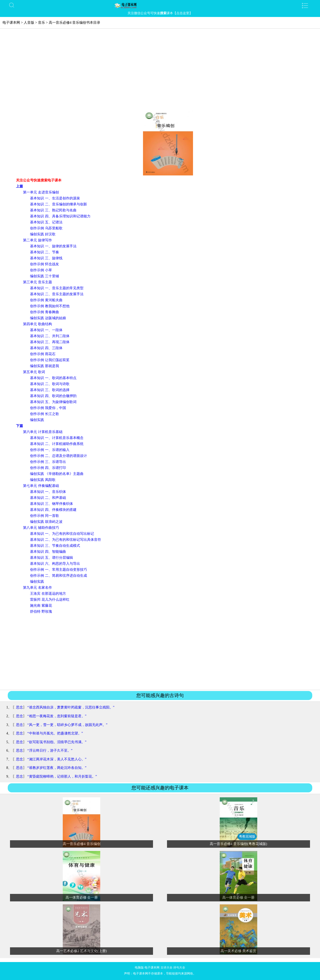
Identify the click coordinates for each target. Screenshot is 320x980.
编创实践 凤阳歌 (43, 480)
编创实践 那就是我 (44, 366)
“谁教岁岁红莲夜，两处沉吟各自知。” (57, 768)
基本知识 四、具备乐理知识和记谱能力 (60, 216)
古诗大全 (166, 968)
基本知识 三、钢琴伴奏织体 (51, 504)
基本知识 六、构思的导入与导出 (55, 564)
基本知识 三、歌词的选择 (50, 390)
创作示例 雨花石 (43, 354)
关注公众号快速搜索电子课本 (39, 180)
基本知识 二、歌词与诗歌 (50, 384)
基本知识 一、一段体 (46, 330)
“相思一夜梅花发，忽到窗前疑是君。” (57, 716)
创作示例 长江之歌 (44, 414)
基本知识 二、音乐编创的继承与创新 (58, 204)
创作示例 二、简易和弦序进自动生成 (58, 576)
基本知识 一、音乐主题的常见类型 (57, 288)
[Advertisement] (160, 71)
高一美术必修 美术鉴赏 (238, 951)
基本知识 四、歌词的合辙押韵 (53, 396)
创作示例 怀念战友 (44, 264)
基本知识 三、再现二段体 (50, 342)
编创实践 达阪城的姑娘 (48, 318)
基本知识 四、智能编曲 (48, 552)
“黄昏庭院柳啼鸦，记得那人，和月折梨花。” (62, 776)
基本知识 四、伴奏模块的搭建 (53, 510)
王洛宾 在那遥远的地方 (48, 594)
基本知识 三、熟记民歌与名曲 (53, 210)
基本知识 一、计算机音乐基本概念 (57, 438)
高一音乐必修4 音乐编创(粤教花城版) (238, 844)
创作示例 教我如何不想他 (50, 306)
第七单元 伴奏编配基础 (41, 486)
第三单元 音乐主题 (37, 282)
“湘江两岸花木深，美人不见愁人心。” (57, 759)
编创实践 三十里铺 (44, 276)
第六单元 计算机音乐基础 (43, 432)
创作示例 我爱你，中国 (48, 408)
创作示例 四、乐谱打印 (48, 468)
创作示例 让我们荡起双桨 (50, 360)
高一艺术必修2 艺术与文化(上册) (81, 951)
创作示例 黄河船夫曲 (46, 300)
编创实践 (37, 420)
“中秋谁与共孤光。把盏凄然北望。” (55, 733)
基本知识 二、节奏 (44, 252)
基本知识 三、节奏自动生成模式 (55, 546)
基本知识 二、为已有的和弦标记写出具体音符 (65, 540)
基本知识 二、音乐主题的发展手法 (57, 294)
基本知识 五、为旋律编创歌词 (53, 402)
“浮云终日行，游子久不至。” (50, 751)
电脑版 (139, 968)
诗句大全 (179, 968)
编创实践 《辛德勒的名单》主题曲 (57, 474)
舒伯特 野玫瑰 (41, 612)
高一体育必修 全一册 (82, 898)
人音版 (29, 23)
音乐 (41, 23)
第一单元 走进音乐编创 (41, 192)
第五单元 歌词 (34, 372)
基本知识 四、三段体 (46, 348)
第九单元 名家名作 (37, 588)
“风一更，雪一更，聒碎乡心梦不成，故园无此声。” (67, 725)
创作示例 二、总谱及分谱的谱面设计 (58, 456)
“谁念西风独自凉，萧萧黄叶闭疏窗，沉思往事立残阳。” (71, 707)
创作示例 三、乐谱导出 (48, 462)
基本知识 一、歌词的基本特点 (53, 378)
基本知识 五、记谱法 (46, 222)
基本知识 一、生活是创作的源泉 (55, 198)
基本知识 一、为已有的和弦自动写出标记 (62, 534)
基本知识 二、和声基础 (48, 498)
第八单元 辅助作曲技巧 (41, 528)
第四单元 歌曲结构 (37, 324)
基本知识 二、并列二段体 (50, 336)
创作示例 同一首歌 (44, 516)
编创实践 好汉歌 (43, 234)
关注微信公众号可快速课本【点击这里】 (160, 13)
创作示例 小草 (41, 270)
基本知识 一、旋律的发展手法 (53, 246)
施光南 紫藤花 (41, 606)
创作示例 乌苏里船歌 (46, 228)
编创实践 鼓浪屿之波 (46, 522)
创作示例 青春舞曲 (44, 312)
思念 (19, 707)
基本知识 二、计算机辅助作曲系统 (57, 444)
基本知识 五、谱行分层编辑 (51, 558)
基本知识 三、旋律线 (46, 258)
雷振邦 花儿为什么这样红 (50, 600)
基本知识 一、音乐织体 (48, 492)
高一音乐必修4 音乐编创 (82, 844)
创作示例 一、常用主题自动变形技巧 (58, 570)
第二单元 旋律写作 (37, 240)
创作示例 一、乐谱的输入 (50, 450)
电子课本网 (11, 23)
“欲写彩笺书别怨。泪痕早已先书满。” (57, 742)
